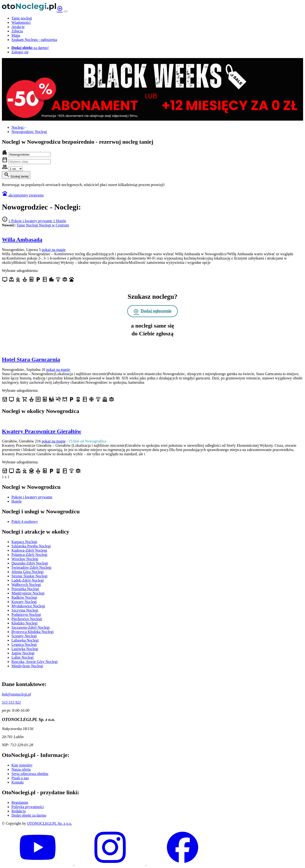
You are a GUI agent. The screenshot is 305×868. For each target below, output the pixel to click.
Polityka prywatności (28, 807)
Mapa (16, 35)
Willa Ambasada (22, 240)
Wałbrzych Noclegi (26, 585)
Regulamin (20, 802)
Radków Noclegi (24, 597)
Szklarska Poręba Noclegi (31, 546)
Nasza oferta (21, 769)
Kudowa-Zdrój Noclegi (29, 550)
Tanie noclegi (22, 18)
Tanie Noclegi (28, 225)
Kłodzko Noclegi (25, 623)
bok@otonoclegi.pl (16, 694)
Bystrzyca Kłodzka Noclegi (33, 632)
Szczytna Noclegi (25, 610)
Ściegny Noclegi (24, 636)
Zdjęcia (17, 31)
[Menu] (66, 11)
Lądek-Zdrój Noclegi (28, 580)
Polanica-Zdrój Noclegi (29, 555)
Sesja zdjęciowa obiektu (30, 774)
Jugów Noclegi (23, 653)
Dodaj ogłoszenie (152, 311)
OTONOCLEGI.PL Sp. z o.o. (49, 823)
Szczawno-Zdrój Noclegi (30, 627)
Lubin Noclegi (23, 657)
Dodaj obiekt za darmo (29, 815)
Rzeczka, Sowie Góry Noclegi (35, 662)
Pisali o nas (20, 778)
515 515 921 (11, 702)
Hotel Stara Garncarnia (31, 359)
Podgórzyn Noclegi (26, 615)
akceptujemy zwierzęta (26, 195)
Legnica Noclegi (24, 645)
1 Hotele (60, 221)
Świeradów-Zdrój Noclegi (31, 567)
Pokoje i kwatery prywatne (32, 497)
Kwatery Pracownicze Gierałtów (42, 431)
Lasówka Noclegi (25, 649)
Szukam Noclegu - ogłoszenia (34, 40)
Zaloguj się (20, 52)
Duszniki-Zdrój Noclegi (30, 563)
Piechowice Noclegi (27, 619)
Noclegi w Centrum (54, 225)
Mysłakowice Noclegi (28, 606)
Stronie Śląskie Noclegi (29, 576)
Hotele (17, 501)
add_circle (60, 9)
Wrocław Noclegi (25, 559)
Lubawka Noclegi (25, 640)
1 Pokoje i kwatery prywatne (31, 221)
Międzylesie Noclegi (27, 666)
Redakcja (19, 811)
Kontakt (18, 782)
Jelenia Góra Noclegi (28, 572)
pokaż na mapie (54, 250)
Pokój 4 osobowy (25, 522)
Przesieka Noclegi (25, 589)
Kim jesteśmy (22, 765)
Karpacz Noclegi (24, 542)
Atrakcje (18, 27)
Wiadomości (21, 22)
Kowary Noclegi (24, 602)
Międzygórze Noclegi (28, 593)
